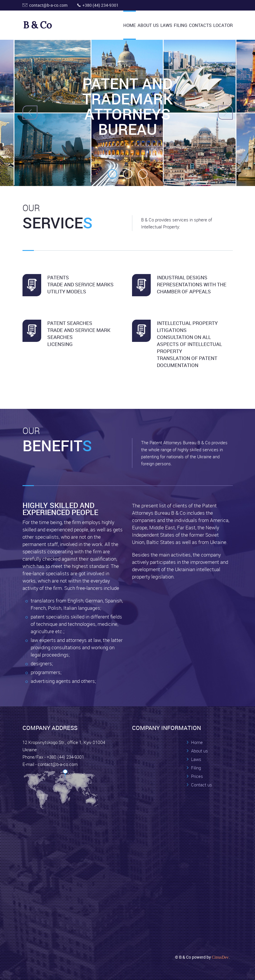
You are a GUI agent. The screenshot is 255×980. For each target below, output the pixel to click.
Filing (181, 25)
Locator (223, 25)
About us (200, 751)
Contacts (200, 25)
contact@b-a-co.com (48, 5)
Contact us (202, 785)
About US (148, 25)
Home (130, 25)
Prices (197, 776)
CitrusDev (220, 957)
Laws (166, 25)
